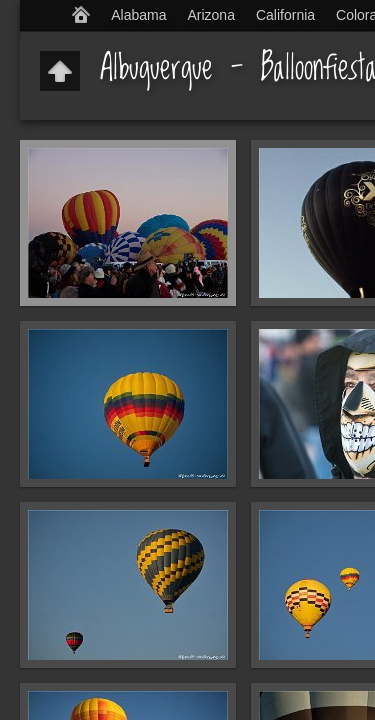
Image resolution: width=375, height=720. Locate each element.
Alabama (138, 15)
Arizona (210, 15)
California (285, 15)
